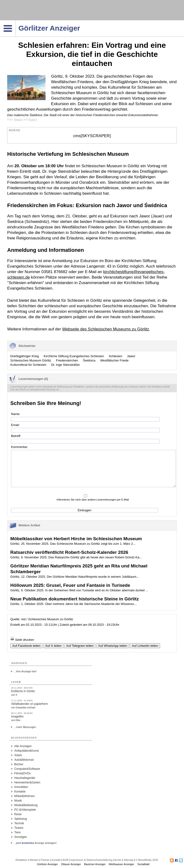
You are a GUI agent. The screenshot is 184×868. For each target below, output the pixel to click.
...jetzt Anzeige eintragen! (35, 843)
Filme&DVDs (22, 773)
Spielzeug (20, 819)
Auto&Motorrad (24, 760)
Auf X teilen (53, 646)
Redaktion (22, 860)
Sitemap (128, 860)
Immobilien (21, 787)
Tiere (17, 832)
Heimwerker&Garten (27, 782)
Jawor (131, 356)
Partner (45, 860)
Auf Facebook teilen (26, 646)
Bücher (19, 764)
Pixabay (32, 119)
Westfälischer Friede (114, 360)
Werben (34, 860)
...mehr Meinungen (25, 727)
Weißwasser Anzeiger (121, 864)
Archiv (118, 860)
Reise (18, 814)
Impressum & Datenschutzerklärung (91, 860)
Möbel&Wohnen (24, 796)
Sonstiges (20, 837)
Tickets (19, 828)
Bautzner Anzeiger (95, 864)
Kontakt (56, 860)
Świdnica (89, 360)
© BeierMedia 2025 (147, 860)
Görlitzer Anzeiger (47, 864)
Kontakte (20, 792)
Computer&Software (27, 769)
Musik (18, 801)
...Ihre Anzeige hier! (25, 671)
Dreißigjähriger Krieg (25, 356)
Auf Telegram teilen (80, 646)
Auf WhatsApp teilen (113, 646)
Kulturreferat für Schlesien (28, 365)
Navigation (16, 22)
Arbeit (18, 755)
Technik (19, 823)
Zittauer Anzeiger (71, 864)
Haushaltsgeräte (25, 778)
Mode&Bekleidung (26, 805)
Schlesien (115, 356)
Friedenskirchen (67, 360)
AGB (65, 860)
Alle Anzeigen (23, 746)
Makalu (18, 119)
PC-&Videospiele (25, 810)
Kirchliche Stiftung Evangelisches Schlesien (74, 356)
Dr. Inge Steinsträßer (65, 365)
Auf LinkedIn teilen (145, 646)
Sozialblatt (143, 864)
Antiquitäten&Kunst (26, 751)
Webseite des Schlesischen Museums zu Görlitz (106, 329)
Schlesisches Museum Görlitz (31, 360)
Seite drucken (22, 640)
